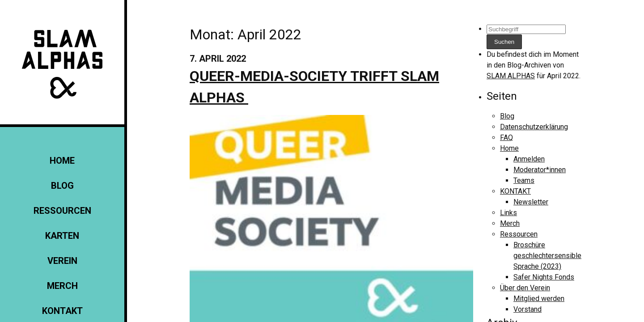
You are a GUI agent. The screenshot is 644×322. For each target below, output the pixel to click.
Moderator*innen (540, 170)
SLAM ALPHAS (511, 76)
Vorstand (527, 309)
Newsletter (531, 202)
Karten (62, 236)
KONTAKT (62, 311)
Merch (62, 286)
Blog (62, 186)
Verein (62, 261)
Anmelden (529, 159)
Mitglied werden (539, 299)
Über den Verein (525, 288)
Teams (524, 180)
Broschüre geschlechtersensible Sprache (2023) (547, 256)
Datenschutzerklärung (534, 127)
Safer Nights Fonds (544, 277)
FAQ (506, 138)
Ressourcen (62, 211)
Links (508, 213)
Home (62, 161)
